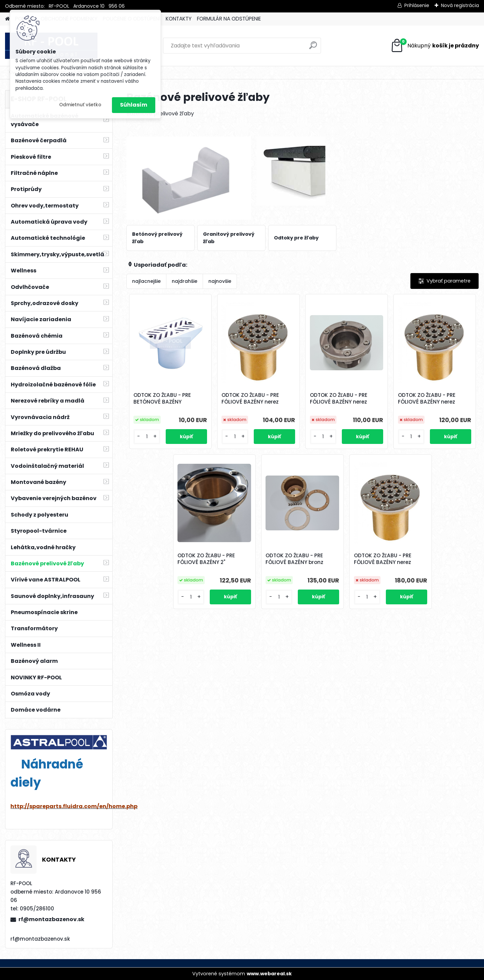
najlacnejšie (146, 281)
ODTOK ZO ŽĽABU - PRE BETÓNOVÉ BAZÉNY (162, 399)
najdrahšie (185, 281)
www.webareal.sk (269, 974)
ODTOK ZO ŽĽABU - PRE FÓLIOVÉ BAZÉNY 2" (206, 559)
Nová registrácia (460, 5)
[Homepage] (7, 19)
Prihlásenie (417, 5)
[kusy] (147, 437)
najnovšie (220, 281)
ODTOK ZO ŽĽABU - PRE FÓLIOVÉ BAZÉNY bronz (294, 559)
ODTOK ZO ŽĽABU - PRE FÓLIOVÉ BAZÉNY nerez (250, 399)
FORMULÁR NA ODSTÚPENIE (229, 19)
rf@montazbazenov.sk (51, 919)
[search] (313, 48)
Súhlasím (134, 105)
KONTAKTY (179, 19)
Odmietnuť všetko (80, 105)
